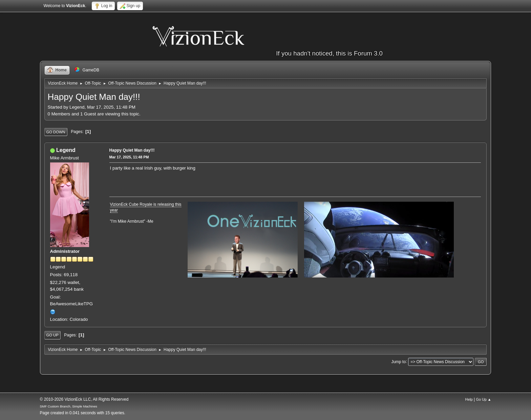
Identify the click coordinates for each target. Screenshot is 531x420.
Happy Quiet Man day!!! (132, 150)
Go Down (56, 132)
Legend (66, 150)
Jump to (398, 361)
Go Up (52, 335)
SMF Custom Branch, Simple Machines (69, 406)
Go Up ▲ (484, 399)
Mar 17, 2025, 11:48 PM (129, 157)
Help (469, 399)
